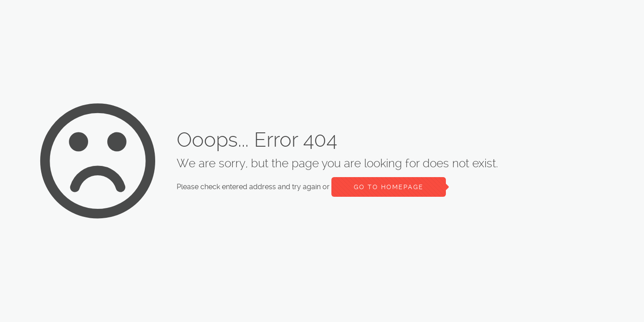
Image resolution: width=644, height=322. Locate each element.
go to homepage (389, 187)
